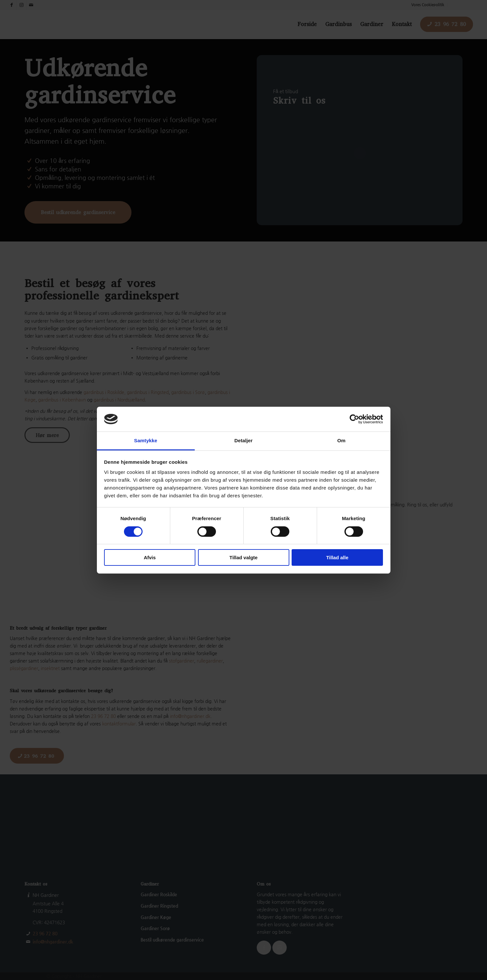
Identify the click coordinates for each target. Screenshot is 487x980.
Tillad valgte (243, 557)
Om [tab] (341, 440)
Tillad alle (337, 557)
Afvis (150, 557)
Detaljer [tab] (244, 440)
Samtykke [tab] (146, 440)
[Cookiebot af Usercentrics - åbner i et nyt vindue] (354, 419)
